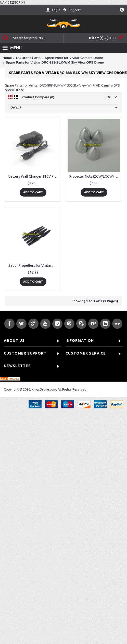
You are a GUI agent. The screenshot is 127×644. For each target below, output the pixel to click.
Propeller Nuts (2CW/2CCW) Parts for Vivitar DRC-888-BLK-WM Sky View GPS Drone (95, 176)
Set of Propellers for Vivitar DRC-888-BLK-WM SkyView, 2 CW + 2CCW (34, 265)
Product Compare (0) (38, 97)
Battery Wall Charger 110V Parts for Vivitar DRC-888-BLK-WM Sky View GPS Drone (34, 176)
